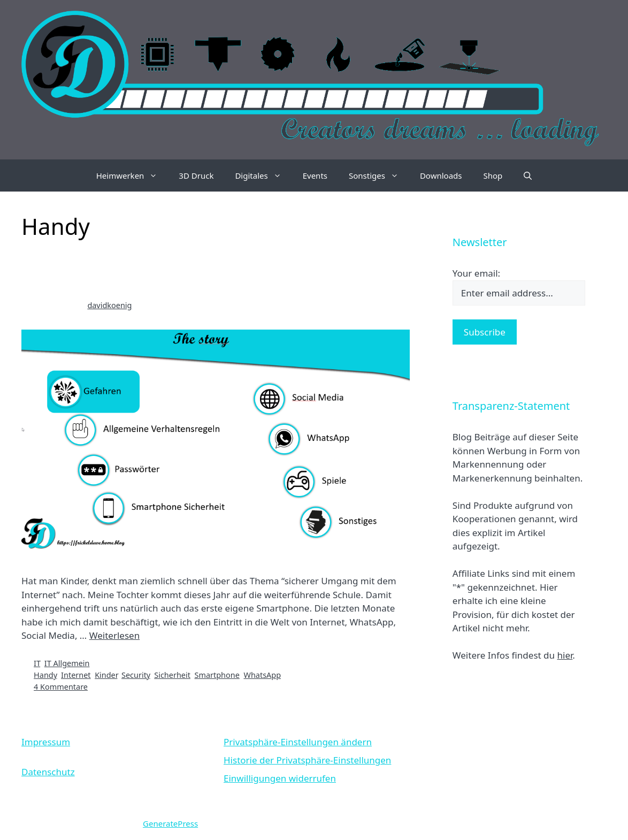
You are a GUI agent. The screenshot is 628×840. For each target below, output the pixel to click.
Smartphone (217, 675)
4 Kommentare (61, 687)
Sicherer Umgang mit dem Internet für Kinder (191, 273)
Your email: (476, 273)
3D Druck (196, 175)
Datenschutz (48, 772)
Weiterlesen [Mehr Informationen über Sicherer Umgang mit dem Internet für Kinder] (114, 635)
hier (565, 655)
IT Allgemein (67, 663)
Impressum (46, 742)
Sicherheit (172, 675)
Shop (493, 175)
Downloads (441, 175)
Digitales (263, 175)
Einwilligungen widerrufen (280, 778)
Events (315, 175)
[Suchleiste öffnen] (528, 175)
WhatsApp (262, 675)
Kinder (106, 675)
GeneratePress (170, 823)
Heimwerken (132, 175)
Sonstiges (379, 175)
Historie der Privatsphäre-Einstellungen (307, 760)
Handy (45, 675)
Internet (76, 675)
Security (136, 675)
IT (37, 663)
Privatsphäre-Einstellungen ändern (298, 742)
